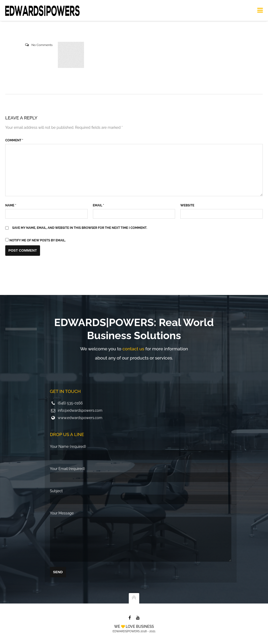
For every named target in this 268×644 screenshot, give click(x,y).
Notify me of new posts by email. (38, 240)
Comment (14, 140)
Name (11, 205)
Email (99, 205)
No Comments (42, 45)
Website (187, 205)
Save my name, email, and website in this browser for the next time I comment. (80, 228)
